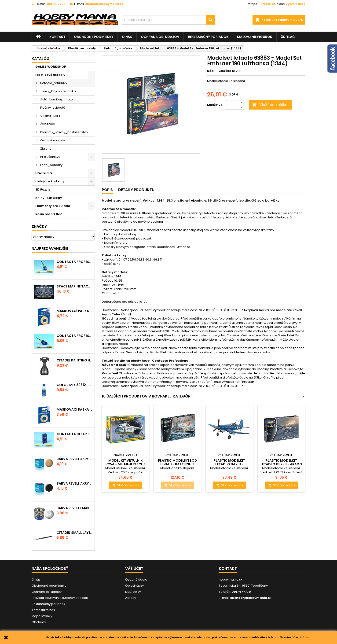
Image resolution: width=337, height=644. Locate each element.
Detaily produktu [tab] (136, 190)
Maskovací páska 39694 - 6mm (75, 409)
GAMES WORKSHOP (51, 67)
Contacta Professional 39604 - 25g (75, 336)
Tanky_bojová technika (58, 91)
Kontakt (57, 37)
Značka (225, 71)
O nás (127, 37)
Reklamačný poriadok (208, 37)
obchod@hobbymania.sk (104, 4)
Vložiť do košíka (270, 105)
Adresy (131, 598)
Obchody (39, 622)
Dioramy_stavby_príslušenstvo (64, 132)
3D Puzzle (43, 190)
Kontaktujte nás (43, 610)
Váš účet (134, 569)
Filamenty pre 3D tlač (53, 206)
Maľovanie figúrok (255, 37)
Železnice (48, 124)
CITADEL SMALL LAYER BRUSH (75, 533)
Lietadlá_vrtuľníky (54, 83)
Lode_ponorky (51, 165)
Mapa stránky (42, 616)
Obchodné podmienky (94, 37)
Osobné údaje (136, 580)
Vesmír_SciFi (50, 116)
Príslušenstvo (50, 157)
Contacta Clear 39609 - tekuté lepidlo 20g (75, 434)
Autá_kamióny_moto (57, 99)
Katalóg (41, 59)
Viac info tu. (301, 637)
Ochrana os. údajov (160, 37)
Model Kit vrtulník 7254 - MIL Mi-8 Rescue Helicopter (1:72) (125, 464)
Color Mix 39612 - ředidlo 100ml (75, 385)
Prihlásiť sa (267, 4)
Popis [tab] (107, 190)
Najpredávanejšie (50, 248)
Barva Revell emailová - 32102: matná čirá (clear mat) (75, 508)
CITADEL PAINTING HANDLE (75, 360)
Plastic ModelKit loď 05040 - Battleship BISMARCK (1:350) (177, 464)
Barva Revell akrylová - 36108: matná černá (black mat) (75, 483)
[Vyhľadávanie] (168, 20)
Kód (210, 71)
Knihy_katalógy (49, 198)
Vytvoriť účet (295, 4)
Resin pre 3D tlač (49, 214)
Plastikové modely (50, 75)
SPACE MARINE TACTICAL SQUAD (75, 286)
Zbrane (46, 149)
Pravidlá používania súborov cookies (60, 598)
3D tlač (288, 37)
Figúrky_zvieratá (53, 108)
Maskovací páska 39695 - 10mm (75, 311)
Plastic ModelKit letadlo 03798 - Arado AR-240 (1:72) (281, 464)
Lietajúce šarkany (50, 181)
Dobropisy (133, 592)
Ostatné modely (53, 140)
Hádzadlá (44, 173)
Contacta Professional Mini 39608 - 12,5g (75, 262)
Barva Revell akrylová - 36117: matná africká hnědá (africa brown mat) (75, 459)
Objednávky (134, 586)
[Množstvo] (232, 105)
